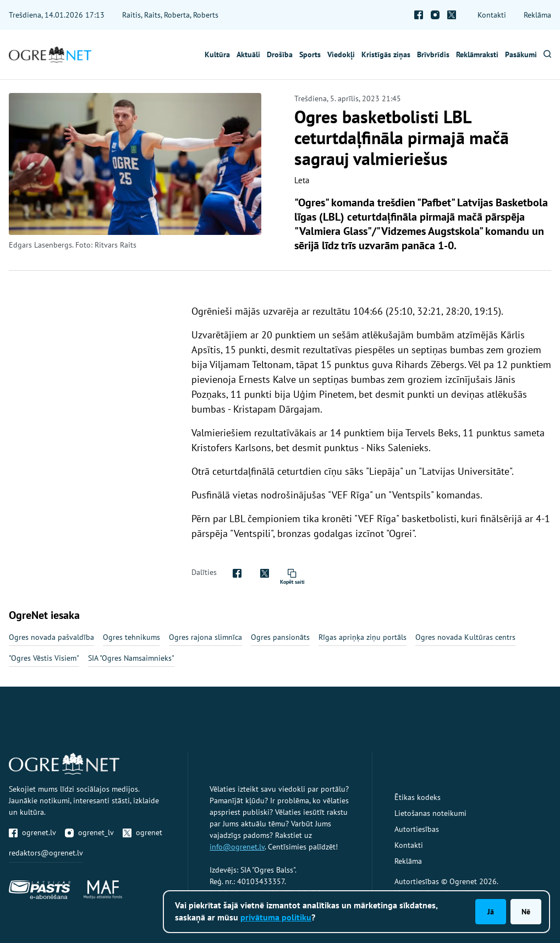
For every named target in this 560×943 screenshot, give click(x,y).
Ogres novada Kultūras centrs (465, 637)
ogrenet (142, 832)
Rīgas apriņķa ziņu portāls (363, 637)
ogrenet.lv (32, 832)
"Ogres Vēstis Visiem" (44, 658)
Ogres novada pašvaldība (51, 637)
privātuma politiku (276, 917)
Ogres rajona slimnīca (205, 637)
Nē (526, 912)
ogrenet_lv (89, 832)
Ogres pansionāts (280, 637)
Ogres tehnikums (131, 637)
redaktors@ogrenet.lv (46, 853)
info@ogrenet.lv (237, 847)
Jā (491, 912)
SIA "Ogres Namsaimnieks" (131, 658)
